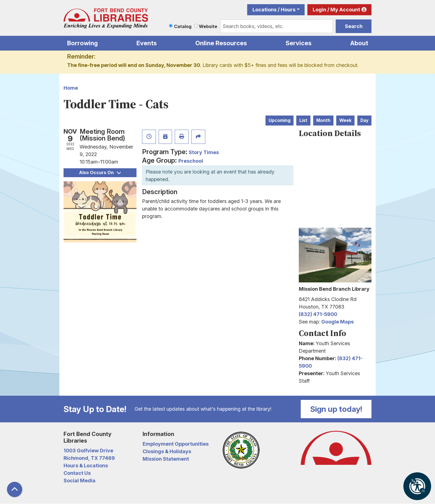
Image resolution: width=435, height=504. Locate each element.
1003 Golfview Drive (88, 451)
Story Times (204, 152)
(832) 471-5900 (318, 314)
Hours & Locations (86, 466)
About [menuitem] (359, 43)
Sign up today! (336, 409)
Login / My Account (336, 10)
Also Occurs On (100, 173)
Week (345, 120)
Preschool (191, 161)
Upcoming (280, 120)
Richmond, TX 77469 (89, 458)
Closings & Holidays (167, 451)
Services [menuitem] (299, 43)
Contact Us (77, 473)
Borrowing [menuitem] (83, 43)
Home (71, 88)
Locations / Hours (274, 10)
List (303, 120)
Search (354, 26)
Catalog (183, 26)
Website (208, 26)
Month (323, 120)
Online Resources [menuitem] (221, 43)
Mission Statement (166, 459)
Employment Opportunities (176, 444)
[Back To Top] (15, 489)
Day (364, 120)
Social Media (79, 481)
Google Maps (337, 322)
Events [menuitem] (147, 43)
